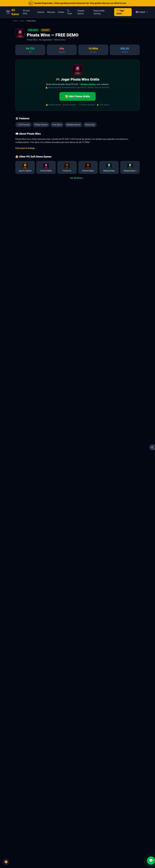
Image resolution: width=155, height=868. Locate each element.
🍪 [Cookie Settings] (6, 862)
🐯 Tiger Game (120, 12)
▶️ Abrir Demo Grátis (77, 96)
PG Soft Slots (26, 12)
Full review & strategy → (26, 148)
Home (15, 21)
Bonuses (51, 12)
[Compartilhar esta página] (152, 447)
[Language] (142, 12)
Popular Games (81, 12)
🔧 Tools (69, 12)
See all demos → (77, 178)
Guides (61, 12)
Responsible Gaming (99, 12)
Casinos (41, 12)
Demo (22, 21)
